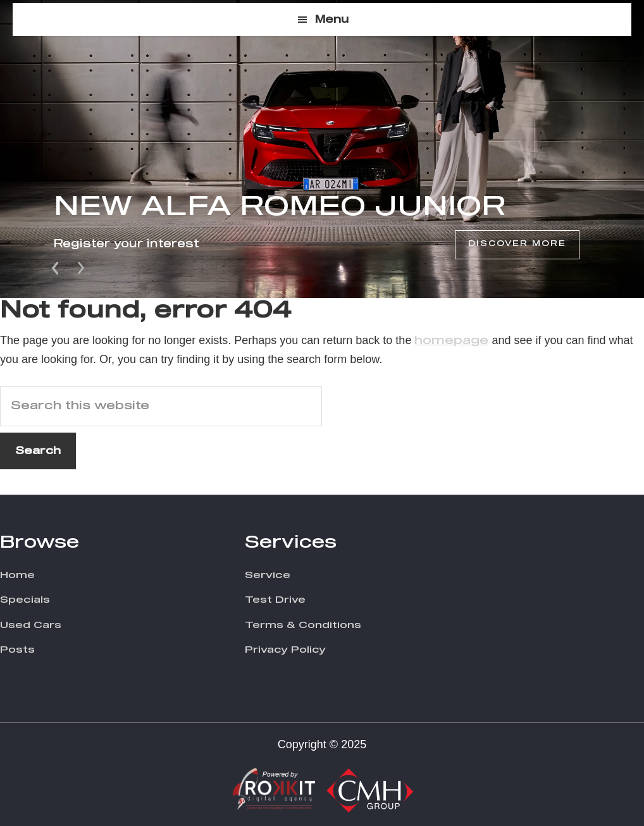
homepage (451, 341)
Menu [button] (332, 20)
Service (268, 575)
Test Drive (275, 600)
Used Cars (31, 625)
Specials (25, 600)
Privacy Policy (285, 650)
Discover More (517, 244)
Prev (56, 267)
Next (81, 267)
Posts (17, 650)
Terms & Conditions (303, 625)
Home (17, 575)
